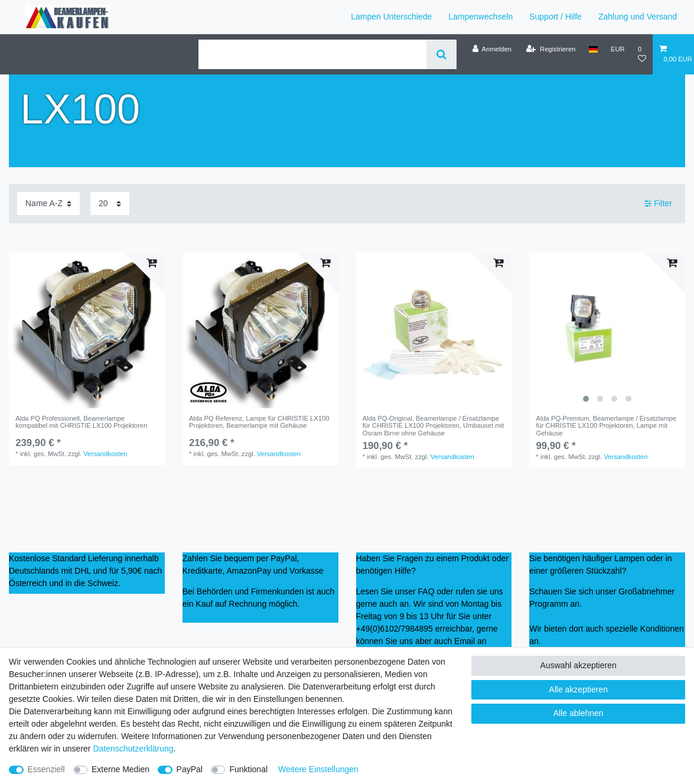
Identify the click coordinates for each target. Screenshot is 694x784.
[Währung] (618, 49)
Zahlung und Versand (638, 17)
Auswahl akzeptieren (579, 665)
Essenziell (46, 769)
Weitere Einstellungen (318, 769)
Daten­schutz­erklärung (133, 749)
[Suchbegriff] (312, 54)
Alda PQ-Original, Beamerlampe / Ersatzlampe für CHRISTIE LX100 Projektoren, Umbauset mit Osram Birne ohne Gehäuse (433, 426)
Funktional (248, 769)
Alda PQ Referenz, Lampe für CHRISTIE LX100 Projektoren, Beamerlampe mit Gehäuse (259, 422)
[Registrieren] (551, 49)
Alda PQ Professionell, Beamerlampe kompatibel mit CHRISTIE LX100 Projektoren (81, 422)
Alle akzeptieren (578, 689)
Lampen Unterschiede (391, 17)
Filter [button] (658, 204)
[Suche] (442, 54)
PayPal (190, 769)
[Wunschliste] (642, 54)
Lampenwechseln (480, 17)
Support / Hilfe (555, 17)
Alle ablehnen (579, 713)
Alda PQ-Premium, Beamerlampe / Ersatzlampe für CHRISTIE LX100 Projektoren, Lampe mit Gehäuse (606, 426)
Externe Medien (120, 769)
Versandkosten (105, 454)
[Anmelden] (492, 49)
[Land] (593, 49)
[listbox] (607, 330)
